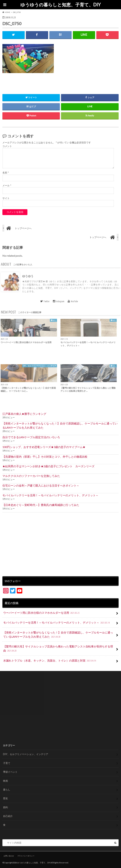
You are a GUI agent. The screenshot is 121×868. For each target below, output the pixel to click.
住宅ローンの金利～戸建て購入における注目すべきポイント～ (41, 485)
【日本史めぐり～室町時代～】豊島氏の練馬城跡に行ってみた (41, 505)
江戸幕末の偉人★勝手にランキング (24, 414)
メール (7, 185)
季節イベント (10, 772)
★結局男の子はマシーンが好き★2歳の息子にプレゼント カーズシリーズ (48, 466)
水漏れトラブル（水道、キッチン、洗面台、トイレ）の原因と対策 (50, 661)
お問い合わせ (9, 856)
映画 (5, 781)
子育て (7, 763)
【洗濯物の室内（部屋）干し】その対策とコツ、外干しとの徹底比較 (45, 457)
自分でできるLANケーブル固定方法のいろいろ (31, 437)
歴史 (5, 798)
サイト (6, 198)
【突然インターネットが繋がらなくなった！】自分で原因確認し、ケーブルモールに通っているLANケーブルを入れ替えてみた (60, 425)
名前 (6, 173)
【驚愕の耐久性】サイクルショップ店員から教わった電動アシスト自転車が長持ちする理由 (58, 649)
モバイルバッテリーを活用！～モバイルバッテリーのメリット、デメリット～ (50, 495)
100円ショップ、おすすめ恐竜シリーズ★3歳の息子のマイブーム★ (44, 447)
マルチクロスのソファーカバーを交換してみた (31, 476)
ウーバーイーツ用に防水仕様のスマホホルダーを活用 (42, 613)
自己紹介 (8, 816)
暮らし (7, 790)
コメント (7, 146)
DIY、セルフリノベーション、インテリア (26, 754)
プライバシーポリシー (26, 856)
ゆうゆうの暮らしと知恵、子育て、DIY (60, 5)
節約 (5, 807)
